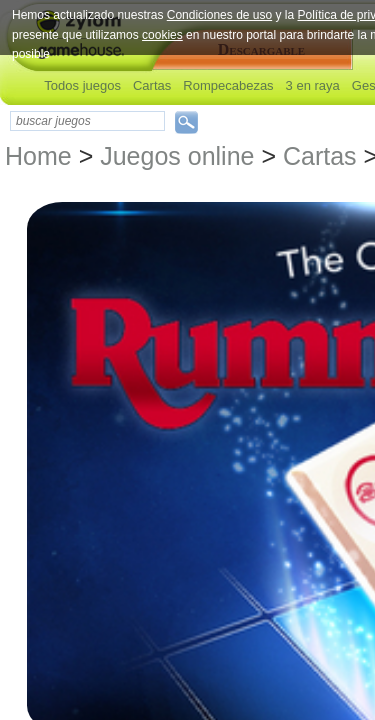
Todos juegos (82, 85)
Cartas (152, 85)
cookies (162, 35)
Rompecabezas (228, 85)
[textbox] (87, 121)
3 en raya (313, 85)
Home (38, 156)
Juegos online (177, 156)
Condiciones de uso (219, 15)
